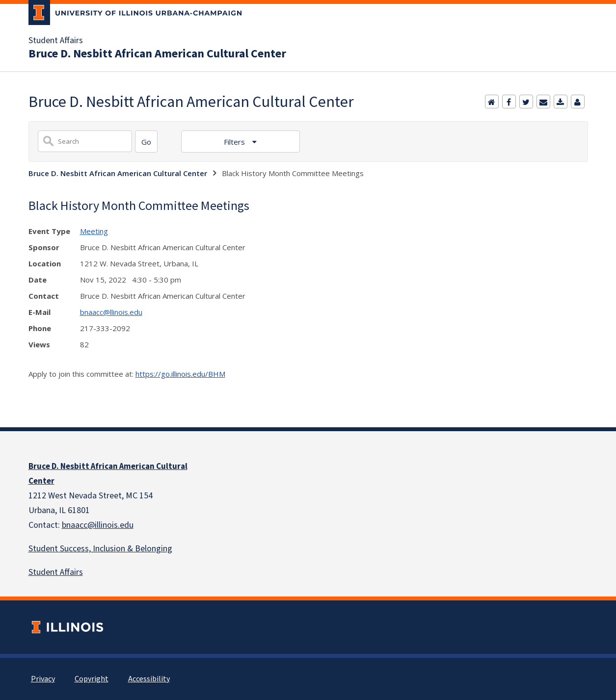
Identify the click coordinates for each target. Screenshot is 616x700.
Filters (235, 142)
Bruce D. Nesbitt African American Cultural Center (157, 54)
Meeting (94, 231)
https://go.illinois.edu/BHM (180, 374)
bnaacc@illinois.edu (98, 525)
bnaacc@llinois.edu (111, 312)
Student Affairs (56, 41)
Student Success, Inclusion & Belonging (100, 549)
